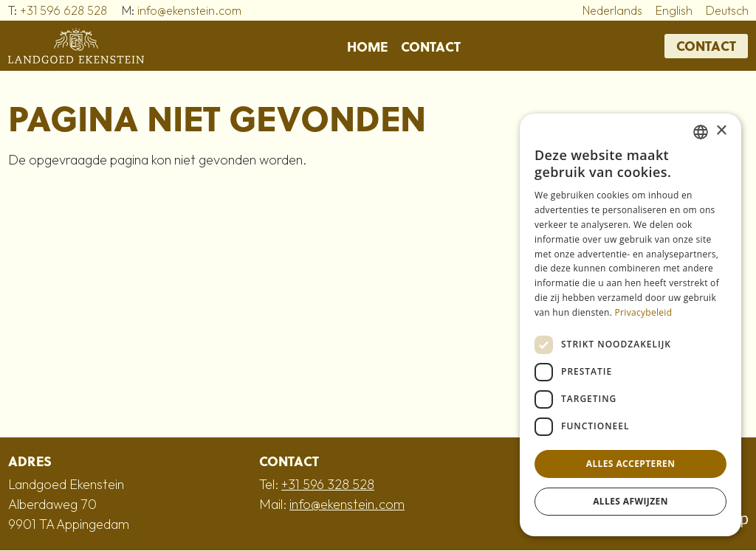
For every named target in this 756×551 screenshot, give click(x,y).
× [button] (721, 131)
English (674, 10)
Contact (431, 46)
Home (367, 46)
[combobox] (701, 132)
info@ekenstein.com (189, 10)
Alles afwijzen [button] (630, 501)
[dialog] (630, 325)
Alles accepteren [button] (631, 464)
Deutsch (727, 10)
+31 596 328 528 (328, 484)
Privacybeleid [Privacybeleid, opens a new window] (644, 312)
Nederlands (612, 10)
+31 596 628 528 (63, 10)
